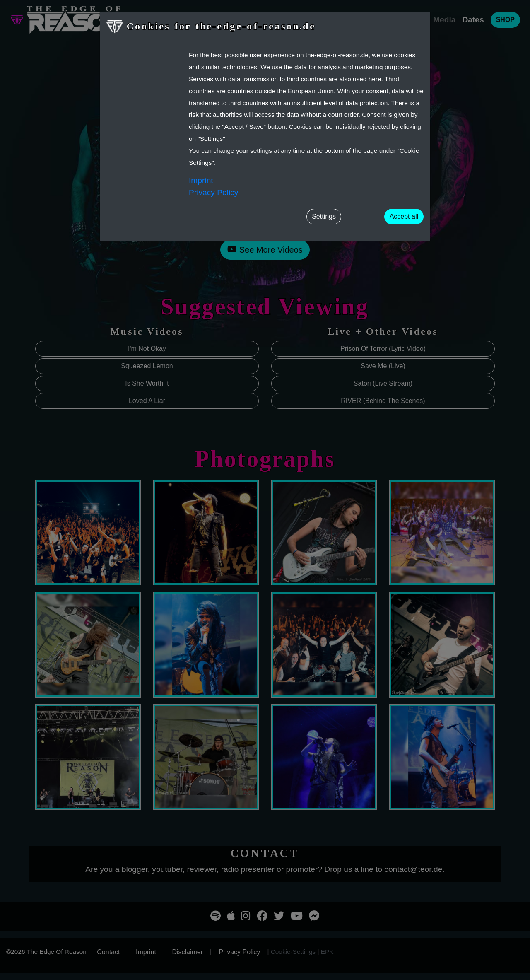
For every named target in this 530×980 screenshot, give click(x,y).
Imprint (201, 180)
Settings (324, 216)
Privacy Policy (213, 192)
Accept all (404, 216)
